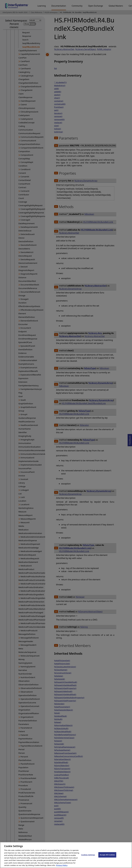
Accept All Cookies (107, 857)
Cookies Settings (88, 857)
